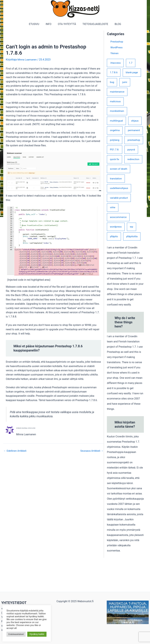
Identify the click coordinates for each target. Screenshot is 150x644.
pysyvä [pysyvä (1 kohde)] (132, 172)
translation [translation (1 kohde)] (116, 211)
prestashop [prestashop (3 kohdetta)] (116, 162)
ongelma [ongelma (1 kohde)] (115, 132)
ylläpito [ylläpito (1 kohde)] (114, 270)
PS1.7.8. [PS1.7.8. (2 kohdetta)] (115, 172)
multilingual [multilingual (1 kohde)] (117, 122)
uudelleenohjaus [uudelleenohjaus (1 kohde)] (119, 221)
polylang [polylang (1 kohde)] (115, 152)
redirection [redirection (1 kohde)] (116, 191)
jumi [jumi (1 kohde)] (125, 83)
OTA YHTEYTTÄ (67, 24)
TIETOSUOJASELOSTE (94, 24)
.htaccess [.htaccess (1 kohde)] (116, 63)
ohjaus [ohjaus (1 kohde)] (136, 122)
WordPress (117, 47)
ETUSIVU (37, 24)
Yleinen (115, 53)
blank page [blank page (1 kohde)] (133, 73)
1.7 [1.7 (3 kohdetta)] (131, 63)
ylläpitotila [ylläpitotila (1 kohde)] (132, 270)
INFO (50, 24)
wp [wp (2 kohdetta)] (132, 260)
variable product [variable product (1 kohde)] (119, 231)
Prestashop (117, 42)
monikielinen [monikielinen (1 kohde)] (117, 112)
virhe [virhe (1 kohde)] (113, 241)
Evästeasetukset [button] (16, 634)
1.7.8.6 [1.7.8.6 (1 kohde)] (114, 73)
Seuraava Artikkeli (91, 451)
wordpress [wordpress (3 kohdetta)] (116, 260)
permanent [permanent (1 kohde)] (116, 142)
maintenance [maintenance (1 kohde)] (117, 92)
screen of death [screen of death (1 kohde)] (119, 201)
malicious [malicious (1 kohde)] (116, 102)
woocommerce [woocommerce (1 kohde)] (119, 250)
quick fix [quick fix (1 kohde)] (115, 181)
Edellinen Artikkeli (15, 451)
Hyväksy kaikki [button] (37, 634)
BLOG (115, 24)
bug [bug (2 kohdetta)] (112, 83)
